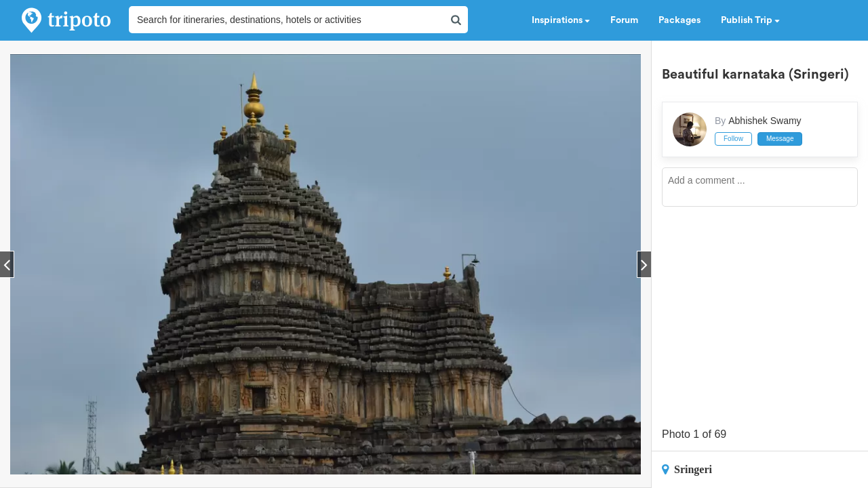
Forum (624, 20)
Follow (733, 139)
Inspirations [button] (561, 20)
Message (780, 139)
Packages (679, 20)
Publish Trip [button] (750, 20)
